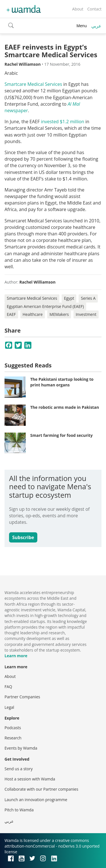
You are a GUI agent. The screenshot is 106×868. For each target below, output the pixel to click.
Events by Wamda (21, 748)
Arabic (11, 73)
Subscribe (23, 537)
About (78, 9)
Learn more (16, 656)
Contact (94, 9)
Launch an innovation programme (36, 800)
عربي (96, 26)
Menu (82, 26)
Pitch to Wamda (19, 810)
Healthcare (33, 314)
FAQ (8, 687)
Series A (88, 298)
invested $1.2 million (63, 122)
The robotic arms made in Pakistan (65, 407)
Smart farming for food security (61, 435)
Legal (9, 707)
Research (13, 738)
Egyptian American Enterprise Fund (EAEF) (45, 306)
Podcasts (13, 728)
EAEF (11, 314)
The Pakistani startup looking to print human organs (62, 382)
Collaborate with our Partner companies (41, 789)
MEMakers (59, 314)
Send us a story (19, 769)
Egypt (69, 298)
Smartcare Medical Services (33, 84)
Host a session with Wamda (30, 779)
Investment (86, 314)
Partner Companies (22, 697)
